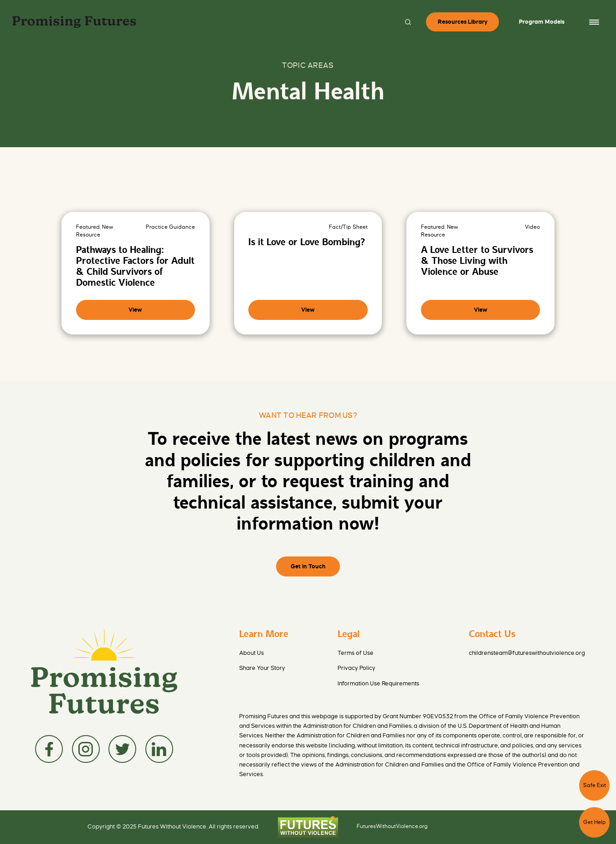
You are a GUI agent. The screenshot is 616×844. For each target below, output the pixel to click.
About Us (252, 653)
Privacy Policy (357, 668)
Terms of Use (356, 653)
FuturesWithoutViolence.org (392, 827)
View (135, 310)
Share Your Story (262, 668)
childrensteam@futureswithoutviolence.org (527, 653)
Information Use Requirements (378, 684)
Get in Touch (308, 566)
